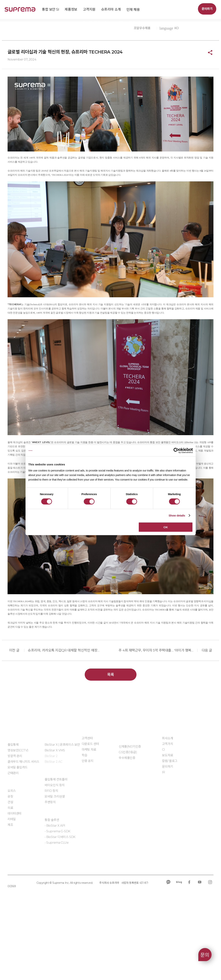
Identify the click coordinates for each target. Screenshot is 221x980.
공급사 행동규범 (86, 939)
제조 (10, 898)
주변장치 (50, 875)
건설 (10, 875)
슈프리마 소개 (27, 90)
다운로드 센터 (90, 817)
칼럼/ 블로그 (170, 834)
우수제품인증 (127, 831)
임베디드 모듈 (53, 927)
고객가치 (167, 817)
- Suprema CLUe (57, 916)
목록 (110, 748)
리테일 (12, 892)
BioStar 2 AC (53, 835)
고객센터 (87, 811)
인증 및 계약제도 (129, 811)
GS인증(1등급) (128, 825)
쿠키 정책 (43, 939)
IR (164, 845)
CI (163, 823)
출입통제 (13, 818)
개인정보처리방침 (19, 939)
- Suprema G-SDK (57, 904)
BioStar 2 (51, 829)
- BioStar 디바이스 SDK (60, 910)
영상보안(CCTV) (18, 824)
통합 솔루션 (52, 893)
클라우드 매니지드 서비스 (23, 835)
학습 (84, 828)
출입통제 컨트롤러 (56, 853)
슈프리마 (51, 90)
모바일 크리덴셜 (55, 870)
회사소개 (167, 811)
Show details (177, 515)
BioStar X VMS (55, 824)
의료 (10, 881)
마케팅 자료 (89, 823)
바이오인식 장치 (55, 858)
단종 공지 (88, 834)
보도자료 (78, 90)
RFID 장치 (51, 864)
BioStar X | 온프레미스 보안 (62, 818)
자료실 (123, 842)
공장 (10, 870)
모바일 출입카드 (18, 841)
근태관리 (13, 846)
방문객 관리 (15, 829)
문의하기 (207, 9)
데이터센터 (14, 887)
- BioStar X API (55, 899)
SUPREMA (20, 11)
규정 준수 (62, 939)
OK (166, 527)
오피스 (12, 864)
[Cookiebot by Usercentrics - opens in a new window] (176, 451)
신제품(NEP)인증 (130, 820)
